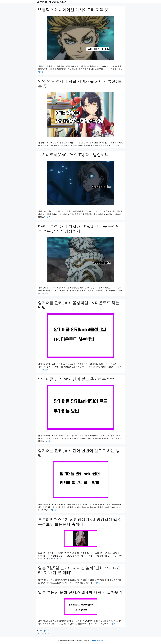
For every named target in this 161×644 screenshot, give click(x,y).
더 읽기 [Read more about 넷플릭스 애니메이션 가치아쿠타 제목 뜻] (41, 72)
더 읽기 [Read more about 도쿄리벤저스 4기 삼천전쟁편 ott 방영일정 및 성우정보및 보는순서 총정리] (60, 558)
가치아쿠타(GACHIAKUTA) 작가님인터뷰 (73, 155)
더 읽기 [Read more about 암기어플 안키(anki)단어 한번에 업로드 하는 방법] (54, 510)
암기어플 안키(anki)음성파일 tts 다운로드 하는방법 (79, 305)
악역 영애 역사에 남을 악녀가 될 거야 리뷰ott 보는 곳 (80, 83)
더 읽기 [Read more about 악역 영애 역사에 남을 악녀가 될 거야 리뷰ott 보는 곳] (117, 145)
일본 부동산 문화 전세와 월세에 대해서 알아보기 (80, 592)
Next (46, 633)
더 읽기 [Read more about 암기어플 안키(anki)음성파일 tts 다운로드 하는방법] (45, 370)
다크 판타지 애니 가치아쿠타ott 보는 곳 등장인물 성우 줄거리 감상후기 (79, 229)
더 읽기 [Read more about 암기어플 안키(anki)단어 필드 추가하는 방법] (49, 441)
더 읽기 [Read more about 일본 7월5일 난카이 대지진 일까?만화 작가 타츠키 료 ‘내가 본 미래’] (98, 583)
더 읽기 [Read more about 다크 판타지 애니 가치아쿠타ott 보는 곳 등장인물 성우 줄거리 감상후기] (45, 293)
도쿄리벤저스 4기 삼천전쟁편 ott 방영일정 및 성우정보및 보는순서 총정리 (80, 522)
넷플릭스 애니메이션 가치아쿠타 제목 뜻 (73, 10)
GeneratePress (97, 640)
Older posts (44, 630)
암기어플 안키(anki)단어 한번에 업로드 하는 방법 (79, 453)
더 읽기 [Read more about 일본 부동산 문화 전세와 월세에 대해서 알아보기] (114, 624)
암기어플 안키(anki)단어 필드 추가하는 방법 (76, 379)
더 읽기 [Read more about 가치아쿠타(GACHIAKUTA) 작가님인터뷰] (47, 217)
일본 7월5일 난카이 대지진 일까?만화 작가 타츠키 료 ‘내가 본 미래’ (79, 570)
